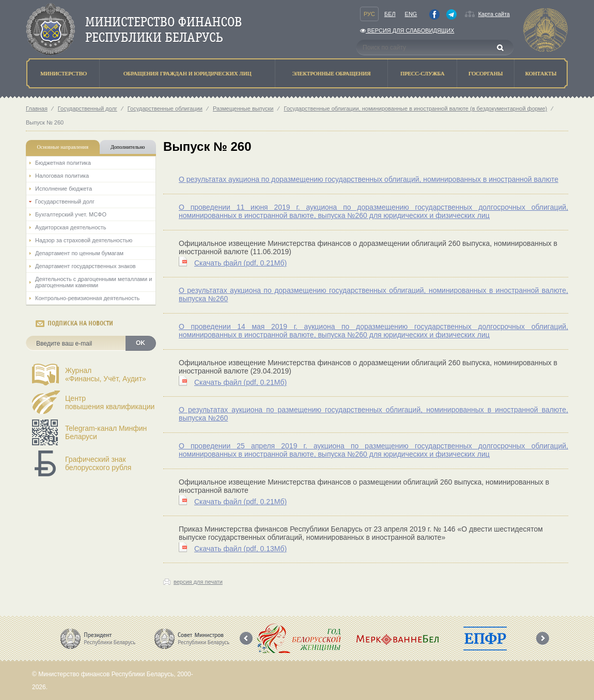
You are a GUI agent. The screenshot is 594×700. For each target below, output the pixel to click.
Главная (37, 108)
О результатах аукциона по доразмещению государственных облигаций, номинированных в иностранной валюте (369, 179)
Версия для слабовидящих (407, 30)
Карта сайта (494, 14)
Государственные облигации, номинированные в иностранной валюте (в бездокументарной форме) (415, 108)
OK (140, 343)
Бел (390, 14)
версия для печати (198, 582)
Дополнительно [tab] (128, 147)
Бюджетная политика (63, 163)
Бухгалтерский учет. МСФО (71, 214)
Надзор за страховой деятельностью (84, 240)
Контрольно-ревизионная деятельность (87, 298)
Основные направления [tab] (63, 147)
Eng (411, 14)
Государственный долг (88, 108)
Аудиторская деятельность (71, 227)
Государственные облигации (165, 108)
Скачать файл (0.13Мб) (240, 549)
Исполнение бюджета (64, 189)
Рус (369, 14)
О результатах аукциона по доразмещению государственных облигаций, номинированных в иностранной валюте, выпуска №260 (373, 294)
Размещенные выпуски (243, 108)
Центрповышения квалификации (110, 402)
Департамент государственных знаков (85, 266)
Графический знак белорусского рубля (98, 463)
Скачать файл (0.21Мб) (240, 263)
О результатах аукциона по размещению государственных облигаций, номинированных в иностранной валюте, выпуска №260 (373, 414)
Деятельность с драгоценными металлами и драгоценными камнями (93, 282)
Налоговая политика (62, 176)
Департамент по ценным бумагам (79, 253)
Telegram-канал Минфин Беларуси (106, 432)
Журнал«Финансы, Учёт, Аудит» (106, 375)
